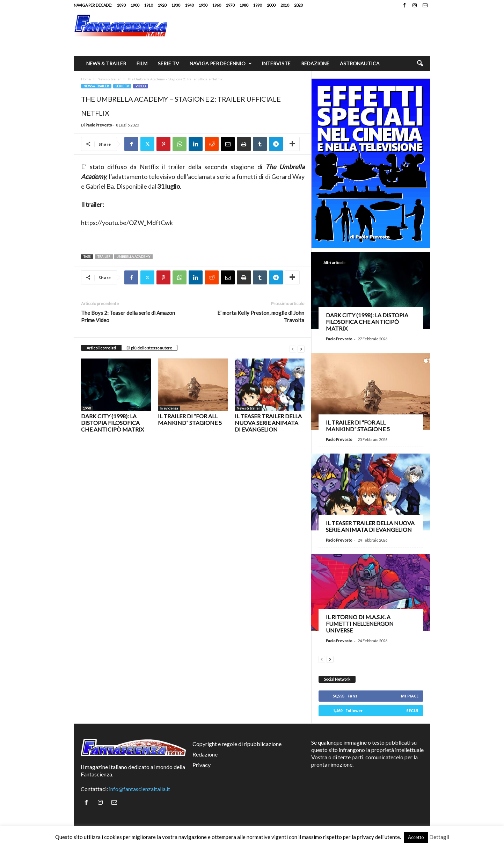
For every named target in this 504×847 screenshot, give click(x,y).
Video (141, 86)
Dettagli (439, 837)
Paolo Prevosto (99, 125)
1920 (162, 5)
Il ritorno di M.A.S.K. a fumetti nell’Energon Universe (360, 624)
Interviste (276, 63)
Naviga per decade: (93, 5)
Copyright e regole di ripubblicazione (237, 744)
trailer (104, 257)
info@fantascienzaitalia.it (140, 789)
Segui (412, 711)
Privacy (202, 765)
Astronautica (360, 63)
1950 (203, 5)
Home (86, 79)
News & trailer (106, 63)
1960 (217, 5)
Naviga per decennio (221, 64)
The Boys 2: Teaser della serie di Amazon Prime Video (128, 316)
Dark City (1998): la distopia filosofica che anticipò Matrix (112, 423)
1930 (176, 5)
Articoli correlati (101, 348)
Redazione (315, 63)
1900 (135, 5)
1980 (244, 5)
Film (142, 63)
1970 (230, 5)
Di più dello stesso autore (149, 348)
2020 (298, 5)
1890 (121, 5)
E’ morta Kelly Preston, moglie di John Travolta (261, 316)
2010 (285, 5)
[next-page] (301, 348)
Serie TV (169, 63)
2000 (271, 5)
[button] (420, 64)
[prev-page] (293, 348)
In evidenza (169, 408)
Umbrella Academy (133, 257)
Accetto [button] (416, 837)
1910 (148, 5)
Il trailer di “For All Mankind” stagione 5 (190, 419)
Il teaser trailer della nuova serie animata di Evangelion (268, 423)
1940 (189, 5)
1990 (257, 5)
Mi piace (410, 696)
